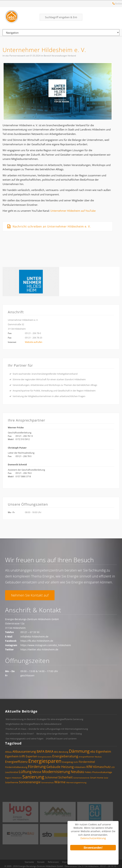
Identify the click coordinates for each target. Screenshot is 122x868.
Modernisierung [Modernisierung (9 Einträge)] (56, 772)
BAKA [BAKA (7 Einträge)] (49, 751)
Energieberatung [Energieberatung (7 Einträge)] (65, 756)
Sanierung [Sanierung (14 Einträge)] (33, 777)
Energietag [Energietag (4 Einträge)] (68, 762)
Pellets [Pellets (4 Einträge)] (88, 772)
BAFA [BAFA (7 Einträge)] (41, 751)
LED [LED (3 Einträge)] (113, 767)
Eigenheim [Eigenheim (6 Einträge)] (104, 751)
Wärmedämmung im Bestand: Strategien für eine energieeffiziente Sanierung (44, 719)
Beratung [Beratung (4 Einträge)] (63, 752)
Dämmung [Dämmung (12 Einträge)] (79, 751)
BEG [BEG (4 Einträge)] (56, 752)
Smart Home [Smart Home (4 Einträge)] (97, 778)
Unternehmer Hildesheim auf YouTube (73, 211)
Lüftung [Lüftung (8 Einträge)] (25, 772)
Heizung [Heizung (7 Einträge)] (67, 767)
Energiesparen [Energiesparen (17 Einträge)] (45, 761)
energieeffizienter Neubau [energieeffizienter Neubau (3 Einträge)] (90, 757)
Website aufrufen (34, 342)
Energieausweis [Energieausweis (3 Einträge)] (45, 757)
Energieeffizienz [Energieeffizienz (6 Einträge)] (16, 762)
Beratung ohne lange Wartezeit (52, 734)
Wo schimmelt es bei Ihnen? (20, 734)
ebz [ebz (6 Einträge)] (93, 751)
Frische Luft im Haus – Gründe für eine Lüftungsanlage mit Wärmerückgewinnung (47, 729)
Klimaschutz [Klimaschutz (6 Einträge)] (102, 767)
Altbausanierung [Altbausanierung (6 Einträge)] (24, 751)
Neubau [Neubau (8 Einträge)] (77, 772)
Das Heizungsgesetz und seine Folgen (25, 739)
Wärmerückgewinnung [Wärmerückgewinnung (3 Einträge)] (76, 783)
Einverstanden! (93, 848)
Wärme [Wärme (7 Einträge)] (60, 782)
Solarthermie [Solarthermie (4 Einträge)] (12, 782)
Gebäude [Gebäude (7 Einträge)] (53, 767)
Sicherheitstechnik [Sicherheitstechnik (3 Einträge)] (81, 778)
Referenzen (53, 862)
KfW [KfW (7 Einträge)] (89, 767)
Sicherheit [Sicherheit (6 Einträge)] (65, 777)
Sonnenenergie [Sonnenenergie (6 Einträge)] (30, 782)
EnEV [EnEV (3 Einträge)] (76, 762)
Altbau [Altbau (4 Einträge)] (8, 752)
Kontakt (41, 862)
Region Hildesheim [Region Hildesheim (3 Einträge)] (13, 778)
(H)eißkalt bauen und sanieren (61, 739)
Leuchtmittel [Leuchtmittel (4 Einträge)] (12, 772)
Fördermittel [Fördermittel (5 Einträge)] (87, 762)
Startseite (29, 862)
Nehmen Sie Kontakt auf (30, 595)
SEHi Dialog (76, 734)
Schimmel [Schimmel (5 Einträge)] (51, 777)
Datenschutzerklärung (93, 838)
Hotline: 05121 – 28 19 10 (114, 4)
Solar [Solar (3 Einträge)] (106, 778)
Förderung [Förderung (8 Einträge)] (37, 767)
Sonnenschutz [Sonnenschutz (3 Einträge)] (47, 783)
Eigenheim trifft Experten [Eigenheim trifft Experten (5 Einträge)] (21, 756)
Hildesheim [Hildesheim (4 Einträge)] (80, 767)
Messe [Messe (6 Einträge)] (37, 772)
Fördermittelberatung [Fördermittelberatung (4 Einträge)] (16, 767)
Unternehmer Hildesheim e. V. (44, 50)
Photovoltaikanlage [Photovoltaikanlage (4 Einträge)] (102, 772)
